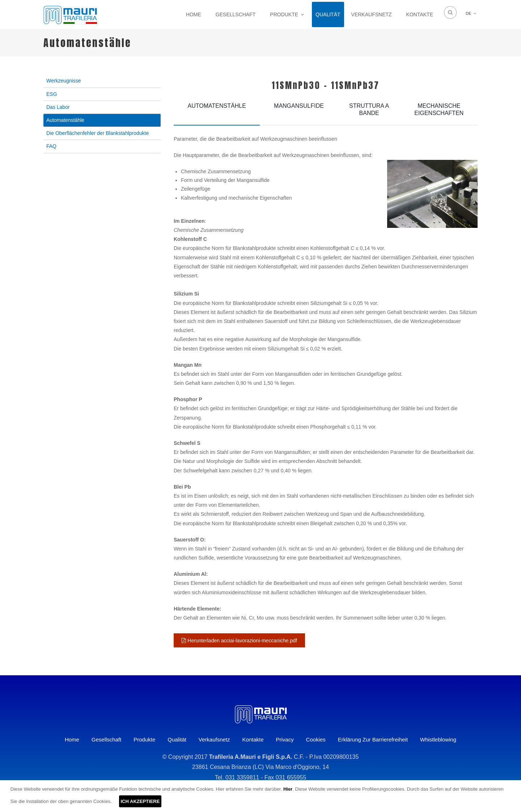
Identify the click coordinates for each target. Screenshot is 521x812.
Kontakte (420, 14)
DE (468, 13)
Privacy (285, 739)
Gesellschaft (236, 14)
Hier (288, 789)
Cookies (316, 739)
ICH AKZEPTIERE (140, 801)
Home (194, 14)
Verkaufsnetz (372, 14)
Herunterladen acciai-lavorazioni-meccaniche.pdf (239, 641)
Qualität (328, 14)
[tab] (217, 111)
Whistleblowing (438, 739)
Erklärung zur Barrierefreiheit (373, 739)
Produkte (284, 14)
